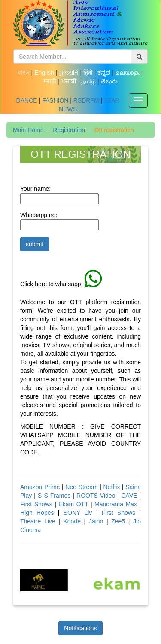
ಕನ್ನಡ (105, 73)
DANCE (27, 100)
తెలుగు (109, 81)
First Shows (36, 504)
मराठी (51, 81)
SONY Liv (78, 513)
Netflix (112, 487)
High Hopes (39, 513)
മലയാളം (129, 73)
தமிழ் (89, 81)
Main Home (28, 130)
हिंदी (89, 73)
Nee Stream (81, 487)
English (45, 73)
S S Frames (54, 496)
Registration (69, 130)
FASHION (55, 100)
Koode (73, 521)
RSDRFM (86, 100)
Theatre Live (38, 521)
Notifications (80, 628)
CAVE (130, 496)
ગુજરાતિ (69, 73)
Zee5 (120, 521)
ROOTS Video (97, 496)
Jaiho (96, 521)
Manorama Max (116, 504)
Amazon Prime (40, 487)
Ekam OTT (73, 504)
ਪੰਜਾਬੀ (70, 81)
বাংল (24, 73)
